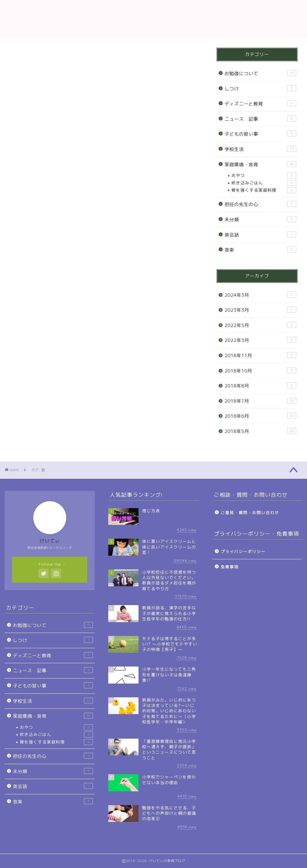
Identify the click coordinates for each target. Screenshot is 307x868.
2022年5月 (260, 325)
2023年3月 (260, 310)
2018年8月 (260, 386)
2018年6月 (260, 416)
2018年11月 (260, 355)
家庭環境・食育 (260, 164)
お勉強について (260, 73)
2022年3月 (260, 340)
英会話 (260, 235)
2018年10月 (260, 371)
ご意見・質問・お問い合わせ (250, 512)
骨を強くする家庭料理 (264, 190)
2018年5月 (260, 431)
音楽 (260, 250)
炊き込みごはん (264, 183)
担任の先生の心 (260, 204)
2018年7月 (260, 401)
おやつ (264, 175)
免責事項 (230, 567)
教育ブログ (153, 19)
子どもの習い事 (260, 134)
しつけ (260, 89)
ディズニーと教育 (260, 104)
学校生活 (260, 149)
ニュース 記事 (260, 119)
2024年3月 (260, 295)
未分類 (260, 219)
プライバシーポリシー (243, 551)
